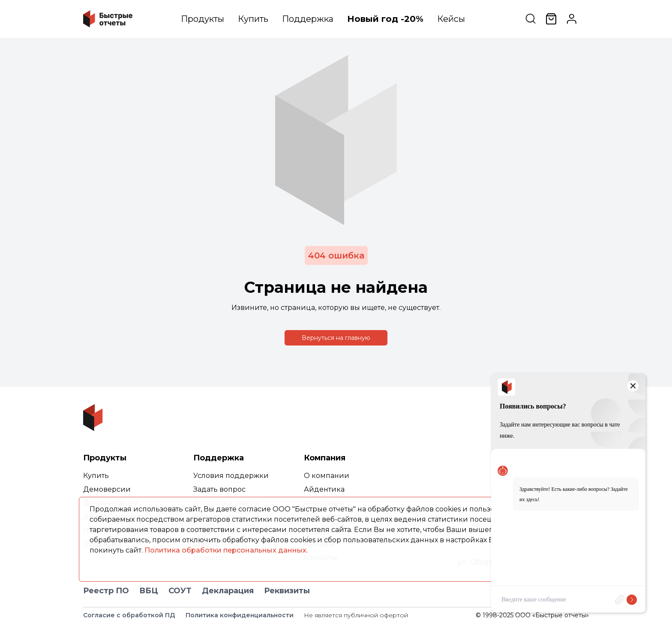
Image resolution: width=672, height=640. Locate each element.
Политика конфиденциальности (240, 615)
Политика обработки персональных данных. (226, 550)
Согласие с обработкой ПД (129, 615)
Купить (253, 19)
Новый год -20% (385, 19)
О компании (327, 476)
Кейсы (451, 19)
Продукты (202, 19)
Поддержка (308, 19)
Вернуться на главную (336, 338)
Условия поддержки (231, 476)
